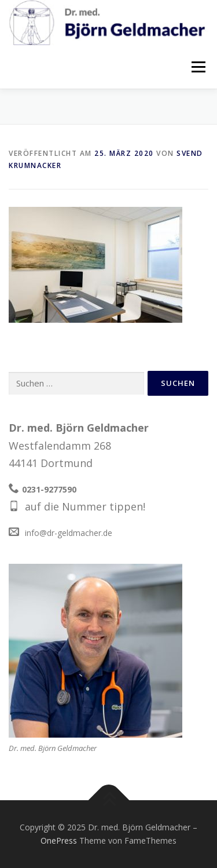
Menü (198, 67)
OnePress (59, 840)
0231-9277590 (49, 489)
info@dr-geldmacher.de (69, 533)
